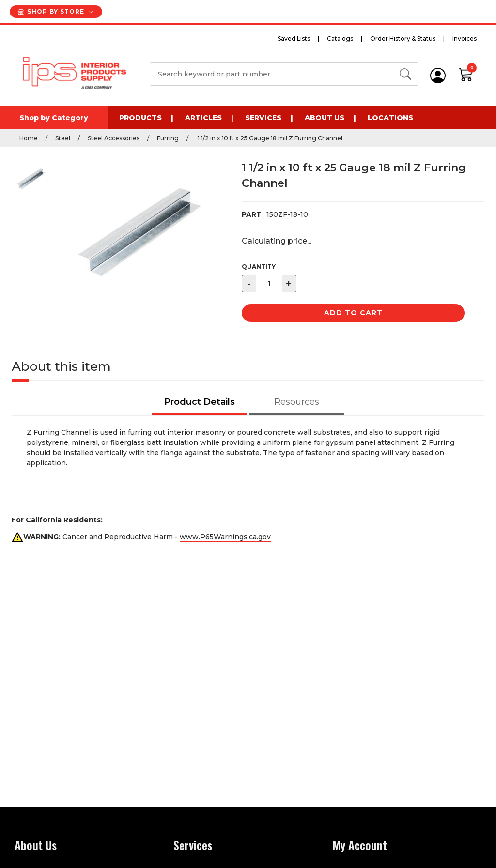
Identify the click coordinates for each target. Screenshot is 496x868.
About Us (325, 118)
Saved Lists (294, 38)
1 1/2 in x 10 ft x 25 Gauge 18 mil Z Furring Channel (269, 138)
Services (263, 118)
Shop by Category (54, 118)
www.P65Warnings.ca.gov (225, 537)
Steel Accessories (114, 138)
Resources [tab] (297, 402)
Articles (203, 118)
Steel (63, 138)
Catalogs (340, 38)
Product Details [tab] (200, 402)
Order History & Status (403, 38)
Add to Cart (353, 313)
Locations (390, 118)
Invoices (465, 38)
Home (29, 138)
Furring (168, 138)
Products (140, 118)
